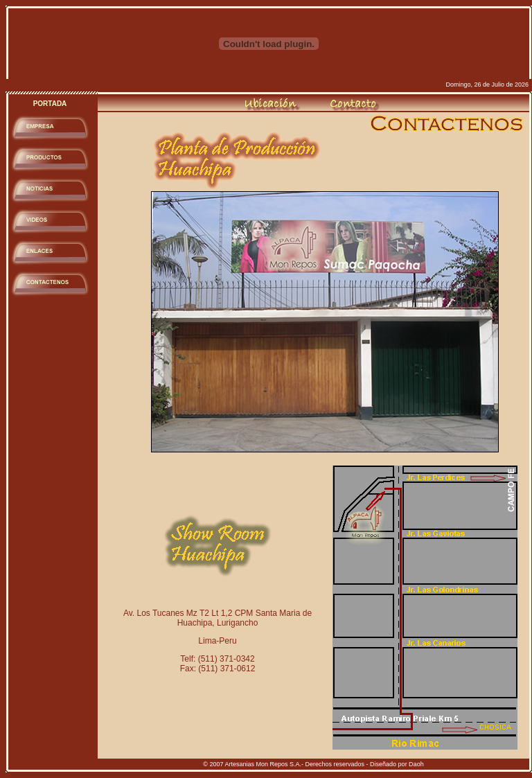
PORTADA (50, 104)
